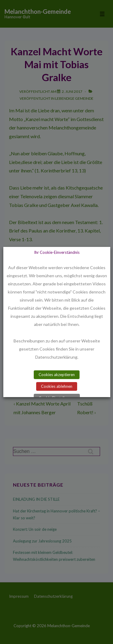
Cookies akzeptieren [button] (57, 375)
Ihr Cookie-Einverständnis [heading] (56, 252)
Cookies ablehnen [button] (57, 386)
